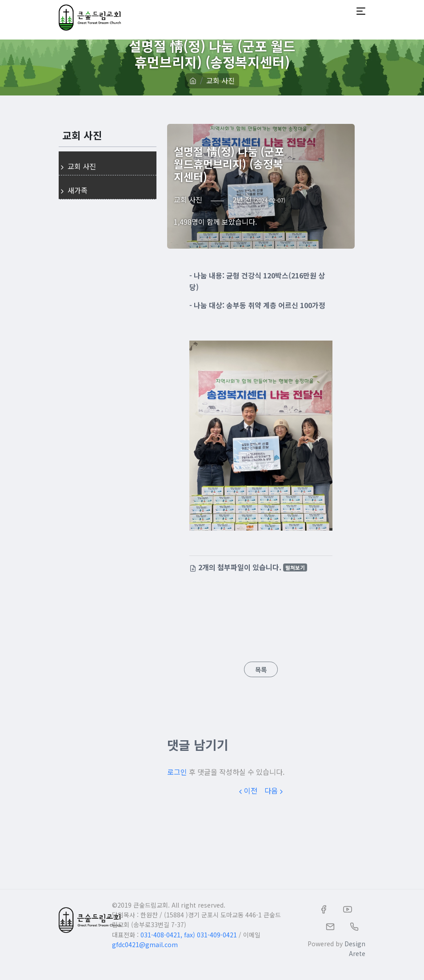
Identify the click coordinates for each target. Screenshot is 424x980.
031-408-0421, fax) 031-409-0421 (189, 935)
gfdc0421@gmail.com (145, 944)
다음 (275, 790)
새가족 (73, 190)
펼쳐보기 (295, 567)
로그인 (177, 772)
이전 (247, 790)
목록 (261, 669)
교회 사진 (220, 80)
